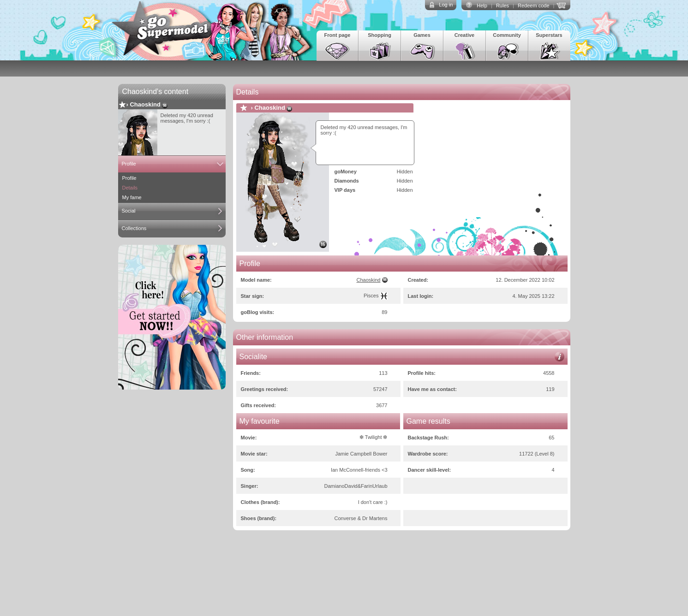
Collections (134, 228)
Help (482, 6)
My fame (132, 197)
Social (129, 211)
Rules (503, 6)
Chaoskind (145, 104)
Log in (446, 5)
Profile (129, 164)
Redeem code (534, 6)
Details (130, 188)
